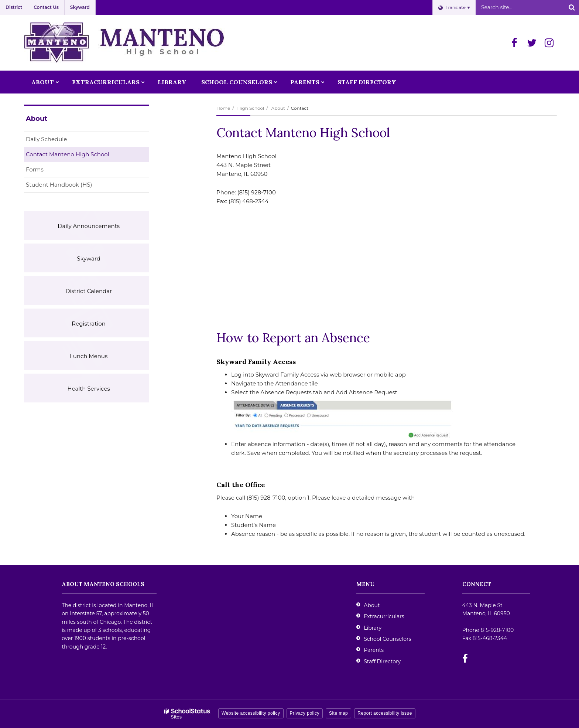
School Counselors (387, 639)
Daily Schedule (46, 139)
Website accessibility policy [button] (251, 713)
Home (223, 108)
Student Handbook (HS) (71, 186)
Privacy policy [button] (305, 713)
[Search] (572, 7)
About (278, 108)
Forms (35, 169)
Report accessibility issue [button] (385, 713)
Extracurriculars (384, 616)
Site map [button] (338, 713)
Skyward (80, 7)
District (14, 7)
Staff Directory (382, 661)
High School (251, 108)
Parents (374, 650)
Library (373, 628)
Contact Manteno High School (68, 154)
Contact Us (46, 7)
